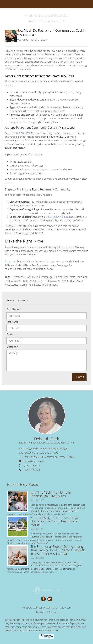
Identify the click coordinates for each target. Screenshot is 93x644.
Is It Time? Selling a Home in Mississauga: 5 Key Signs (51, 493)
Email (11, 334)
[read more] (59, 514)
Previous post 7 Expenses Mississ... (47, 16)
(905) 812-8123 (32, 469)
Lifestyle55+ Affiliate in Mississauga (33, 276)
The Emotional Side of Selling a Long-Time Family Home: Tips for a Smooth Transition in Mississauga (58, 549)
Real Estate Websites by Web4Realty (39, 607)
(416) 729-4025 (32, 465)
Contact (9, 261)
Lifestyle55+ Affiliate (56, 217)
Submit (79, 376)
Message (12, 346)
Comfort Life (26, 133)
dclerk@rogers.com (34, 461)
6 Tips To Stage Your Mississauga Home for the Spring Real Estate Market (54, 521)
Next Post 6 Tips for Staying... (47, 21)
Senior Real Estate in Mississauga (39, 284)
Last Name (12, 321)
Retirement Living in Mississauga (42, 280)
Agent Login (66, 607)
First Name (14, 309)
